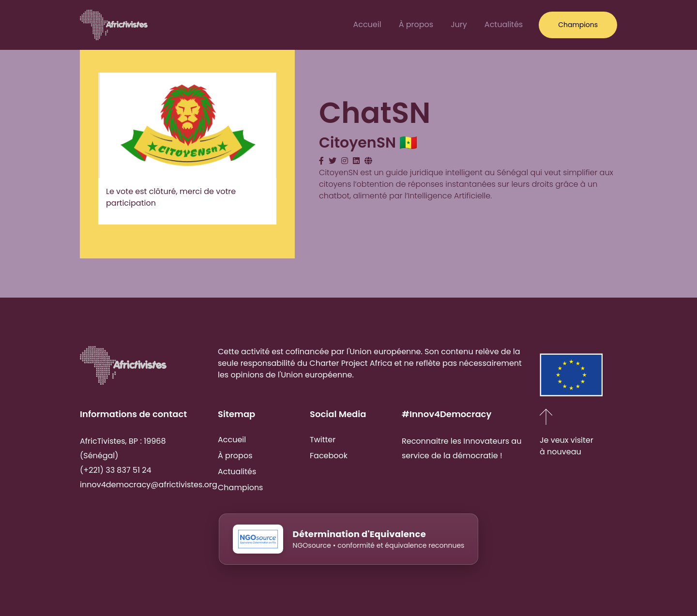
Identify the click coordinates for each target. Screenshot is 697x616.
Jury (459, 24)
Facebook (329, 456)
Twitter (323, 440)
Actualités (504, 24)
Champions (240, 488)
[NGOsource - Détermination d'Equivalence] (349, 551)
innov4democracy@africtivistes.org (149, 485)
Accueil (367, 24)
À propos (416, 24)
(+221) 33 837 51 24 (116, 470)
